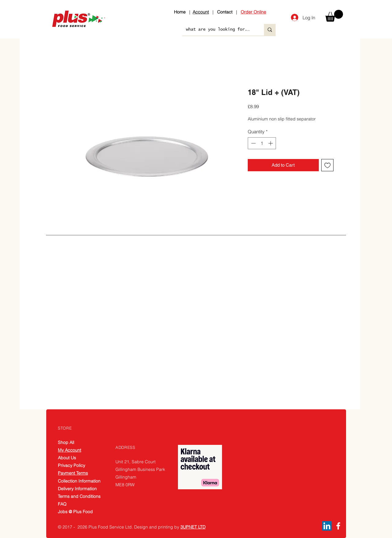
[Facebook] (338, 526)
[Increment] (271, 143)
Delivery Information (77, 489)
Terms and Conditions (79, 496)
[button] (334, 16)
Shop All (66, 442)
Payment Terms (73, 473)
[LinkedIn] (327, 526)
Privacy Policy (72, 465)
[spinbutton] (262, 143)
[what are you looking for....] (219, 30)
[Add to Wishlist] (328, 165)
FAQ (62, 504)
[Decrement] (253, 143)
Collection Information (79, 481)
